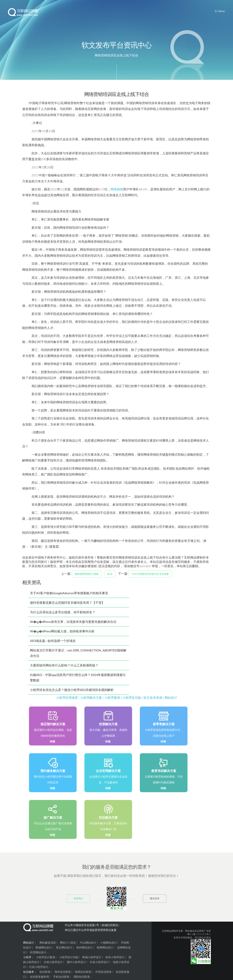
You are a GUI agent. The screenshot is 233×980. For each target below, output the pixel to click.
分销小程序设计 (53, 967)
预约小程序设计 (76, 967)
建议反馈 (155, 903)
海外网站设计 (84, 952)
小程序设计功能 (69, 962)
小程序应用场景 (67, 702)
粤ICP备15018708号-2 (199, 939)
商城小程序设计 (92, 962)
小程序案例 (112, 702)
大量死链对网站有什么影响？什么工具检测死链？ (64, 670)
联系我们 (78, 903)
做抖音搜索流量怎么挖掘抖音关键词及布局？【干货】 (67, 607)
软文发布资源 (153, 702)
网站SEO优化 (68, 947)
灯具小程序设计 (39, 972)
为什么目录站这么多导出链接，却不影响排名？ (63, 617)
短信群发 (45, 977)
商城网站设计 (44, 952)
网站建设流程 (48, 947)
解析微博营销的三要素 (87, 579)
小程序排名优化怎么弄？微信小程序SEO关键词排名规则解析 (72, 695)
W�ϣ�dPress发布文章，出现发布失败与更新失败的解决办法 (73, 626)
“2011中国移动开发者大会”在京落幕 (150, 579)
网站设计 (171, 702)
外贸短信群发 (103, 977)
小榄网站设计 (109, 947)
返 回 (110, 579)
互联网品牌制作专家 (173, 936)
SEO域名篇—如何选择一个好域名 (53, 646)
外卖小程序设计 (99, 967)
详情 (52, 746)
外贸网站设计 (38, 957)
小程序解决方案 (91, 702)
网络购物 (117, 194)
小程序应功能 (132, 702)
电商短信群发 (83, 977)
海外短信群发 (63, 977)
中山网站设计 (88, 947)
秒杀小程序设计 (115, 962)
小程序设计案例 (46, 962)
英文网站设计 (64, 952)
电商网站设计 (105, 952)
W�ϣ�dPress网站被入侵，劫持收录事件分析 (62, 636)
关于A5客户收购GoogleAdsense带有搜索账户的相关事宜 (69, 598)
